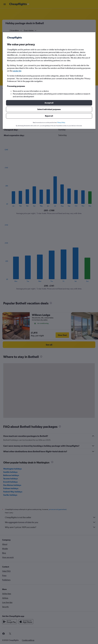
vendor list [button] (17, 71)
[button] (49, 103)
